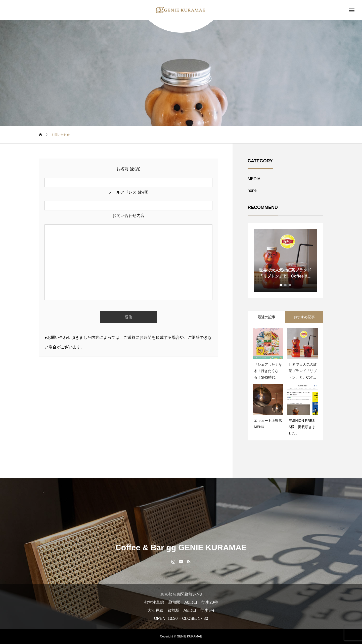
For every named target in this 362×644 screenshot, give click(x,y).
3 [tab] (290, 285)
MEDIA (254, 179)
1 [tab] (281, 285)
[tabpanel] (285, 260)
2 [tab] (286, 285)
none (252, 190)
